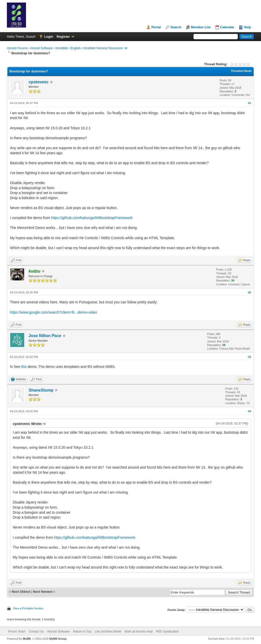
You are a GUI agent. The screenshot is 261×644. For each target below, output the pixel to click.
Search (176, 27)
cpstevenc (38, 82)
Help (247, 27)
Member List (201, 27)
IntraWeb (61, 48)
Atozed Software (41, 48)
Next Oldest (21, 592)
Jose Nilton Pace (45, 336)
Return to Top (82, 632)
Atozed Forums (17, 48)
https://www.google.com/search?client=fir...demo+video (54, 312)
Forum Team (17, 632)
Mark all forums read (139, 632)
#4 (250, 411)
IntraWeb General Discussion (103, 48)
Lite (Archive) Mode (108, 632)
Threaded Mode (241, 71)
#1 (250, 103)
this (24, 367)
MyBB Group (58, 639)
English (75, 48)
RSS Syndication (167, 632)
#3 (250, 357)
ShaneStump (41, 390)
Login (49, 37)
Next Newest (43, 592)
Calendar (227, 27)
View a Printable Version (28, 608)
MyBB (27, 639)
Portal (156, 27)
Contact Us (36, 632)
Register (63, 37)
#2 (250, 292)
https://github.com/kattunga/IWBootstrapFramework (92, 218)
